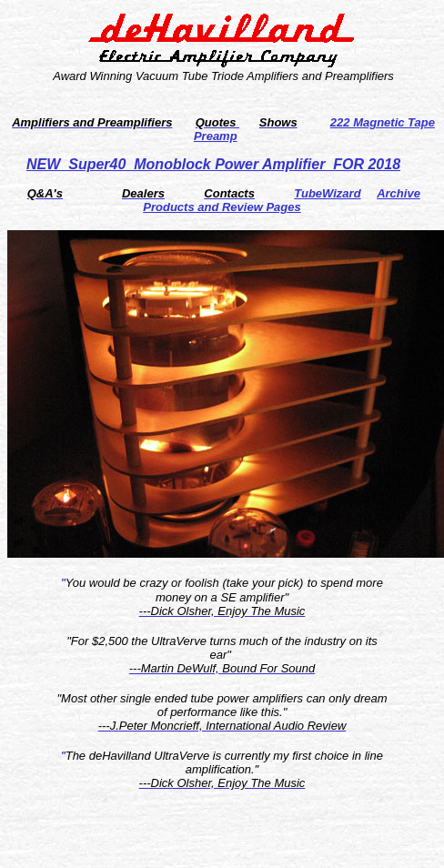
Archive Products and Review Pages (282, 200)
